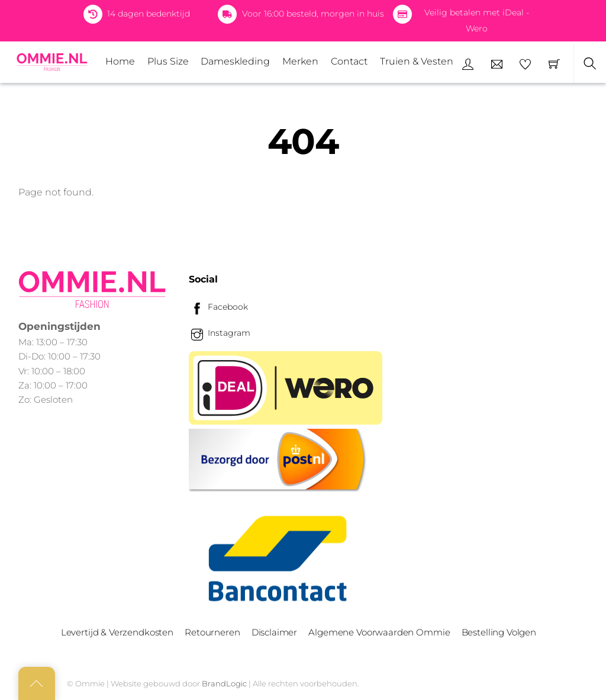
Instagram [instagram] (220, 333)
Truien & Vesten (417, 61)
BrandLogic (224, 683)
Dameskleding (235, 61)
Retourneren (212, 632)
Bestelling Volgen (499, 632)
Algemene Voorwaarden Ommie (379, 632)
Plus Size (168, 61)
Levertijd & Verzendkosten (117, 632)
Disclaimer (274, 632)
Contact (349, 61)
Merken (300, 61)
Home (120, 61)
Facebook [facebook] (218, 307)
